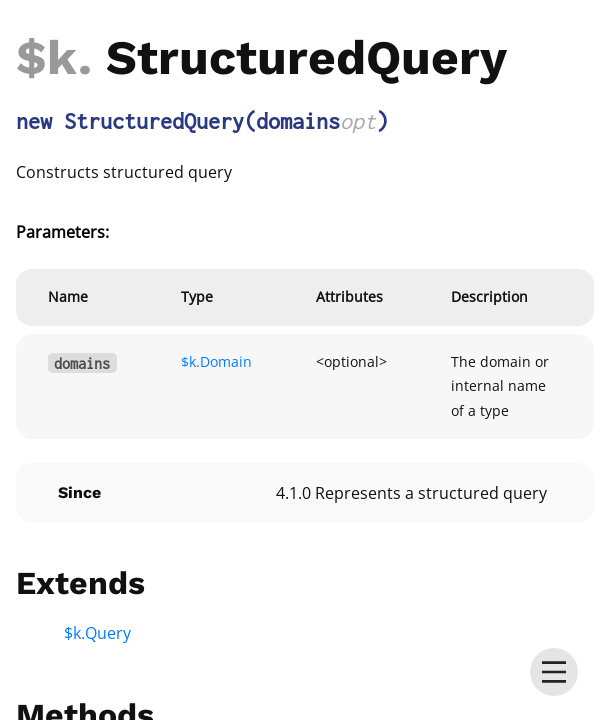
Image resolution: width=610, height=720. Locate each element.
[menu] (554, 672)
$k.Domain (216, 361)
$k (47, 57)
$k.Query (97, 633)
